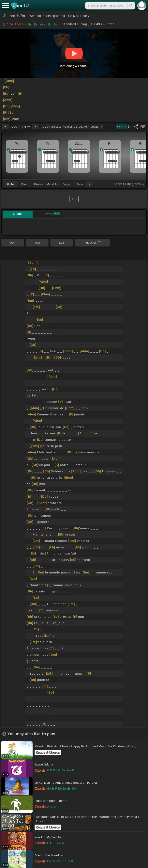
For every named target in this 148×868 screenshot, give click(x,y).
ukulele (38, 184)
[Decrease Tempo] (5, 127)
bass (80, 184)
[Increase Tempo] (36, 127)
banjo (66, 184)
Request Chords (48, 752)
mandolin (52, 184)
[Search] (131, 6)
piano (25, 184)
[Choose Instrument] (89, 184)
